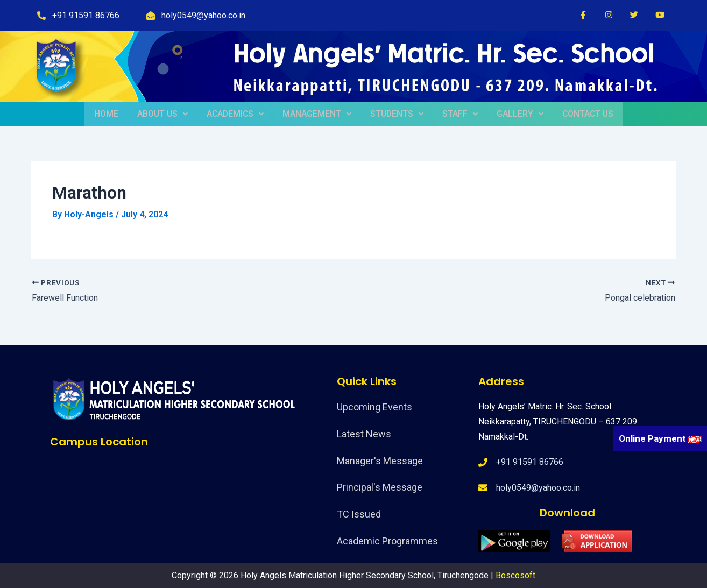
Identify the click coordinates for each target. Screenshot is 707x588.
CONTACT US (582, 114)
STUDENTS (396, 114)
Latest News (364, 434)
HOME (111, 114)
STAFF (458, 114)
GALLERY (515, 114)
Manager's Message (380, 461)
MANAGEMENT (318, 114)
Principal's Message (380, 487)
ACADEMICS (237, 114)
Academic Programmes (387, 541)
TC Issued (359, 514)
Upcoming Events (374, 407)
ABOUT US (165, 114)
